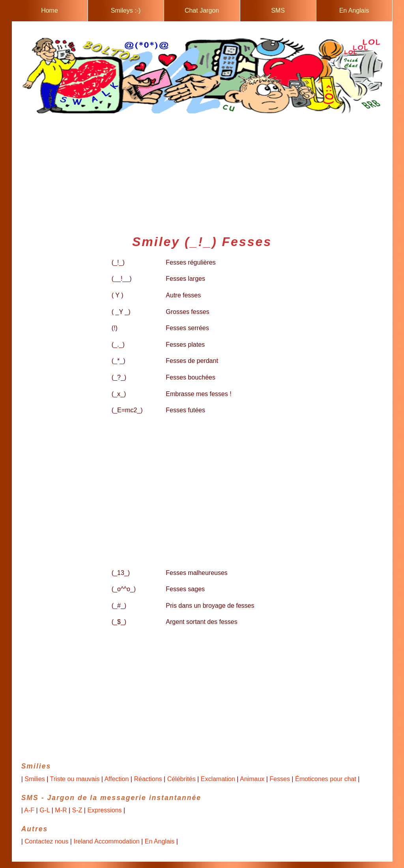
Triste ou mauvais (75, 779)
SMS (278, 10)
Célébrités (181, 779)
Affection (116, 779)
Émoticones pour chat (326, 779)
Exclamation (218, 779)
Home (50, 10)
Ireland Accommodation (106, 841)
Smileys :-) (126, 10)
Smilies (35, 779)
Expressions (104, 810)
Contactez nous (46, 841)
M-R (61, 810)
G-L (45, 810)
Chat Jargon (202, 10)
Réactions (148, 779)
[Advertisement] (202, 171)
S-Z (77, 810)
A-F (29, 810)
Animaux (252, 779)
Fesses (280, 779)
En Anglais (354, 10)
